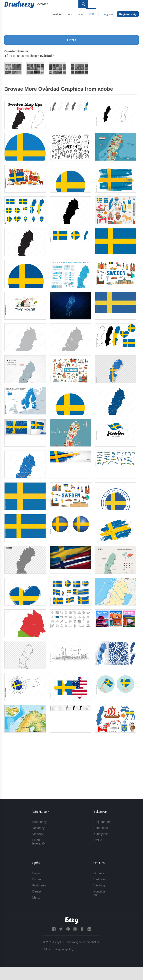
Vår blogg (100, 885)
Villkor (46, 949)
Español (38, 879)
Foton (70, 14)
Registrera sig (128, 14)
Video (81, 14)
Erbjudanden (102, 822)
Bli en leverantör (39, 842)
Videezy (38, 834)
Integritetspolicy (64, 949)
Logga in (108, 14)
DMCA (98, 840)
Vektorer (58, 14)
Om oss (99, 873)
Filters (71, 40)
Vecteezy (38, 828)
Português (39, 885)
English (37, 873)
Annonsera (101, 828)
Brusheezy (39, 822)
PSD (91, 14)
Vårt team (100, 879)
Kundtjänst (101, 834)
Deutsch (38, 891)
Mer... (36, 897)
